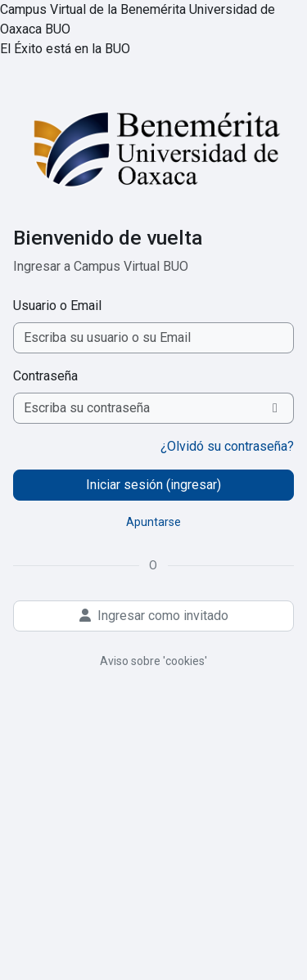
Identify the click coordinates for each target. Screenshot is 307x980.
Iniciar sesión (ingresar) (153, 485)
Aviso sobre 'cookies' (153, 661)
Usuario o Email (57, 306)
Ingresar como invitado (154, 616)
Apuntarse (153, 522)
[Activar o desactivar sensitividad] (275, 408)
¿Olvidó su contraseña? (227, 446)
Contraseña (45, 376)
